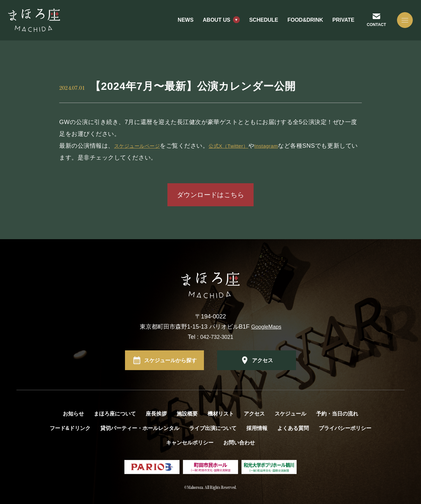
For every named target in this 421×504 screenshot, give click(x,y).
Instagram (285, 146)
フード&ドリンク (70, 428)
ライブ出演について (213, 428)
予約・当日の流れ (337, 414)
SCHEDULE (256, 26)
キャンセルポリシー (190, 443)
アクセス (262, 360)
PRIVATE (335, 26)
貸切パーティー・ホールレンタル (140, 428)
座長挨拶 (156, 414)
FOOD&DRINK (297, 26)
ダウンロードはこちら (210, 195)
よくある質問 (293, 428)
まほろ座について (115, 414)
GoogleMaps (266, 327)
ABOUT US (209, 26)
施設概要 (187, 414)
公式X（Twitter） (241, 146)
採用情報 (257, 428)
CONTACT (370, 30)
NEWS (178, 26)
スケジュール (290, 414)
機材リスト (221, 414)
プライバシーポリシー (345, 428)
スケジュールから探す (170, 360)
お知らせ (73, 414)
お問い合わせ (239, 443)
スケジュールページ (142, 146)
